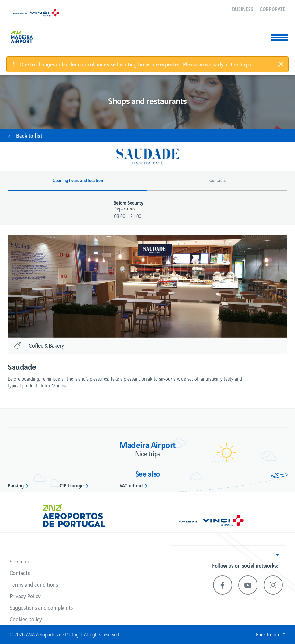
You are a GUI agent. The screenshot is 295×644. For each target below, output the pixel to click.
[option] (147, 286)
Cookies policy (26, 619)
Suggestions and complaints (41, 607)
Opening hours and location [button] (78, 180)
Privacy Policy (25, 596)
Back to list (29, 135)
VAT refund (131, 485)
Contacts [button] (218, 180)
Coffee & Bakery (46, 345)
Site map (19, 561)
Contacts (20, 573)
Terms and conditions (34, 584)
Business (243, 9)
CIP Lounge (72, 485)
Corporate (273, 9)
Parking (16, 485)
